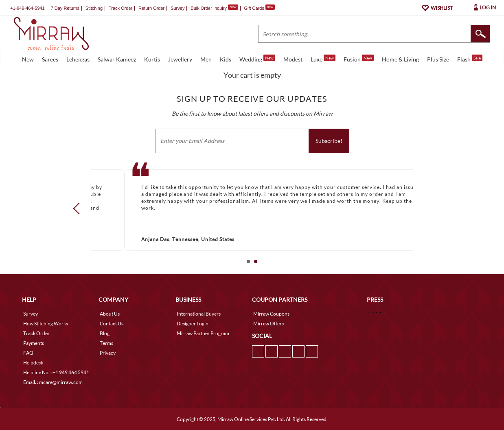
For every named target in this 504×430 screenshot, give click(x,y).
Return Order (151, 8)
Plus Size (438, 59)
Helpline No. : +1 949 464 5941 (56, 372)
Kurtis (152, 59)
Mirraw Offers (268, 324)
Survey (177, 8)
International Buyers (199, 314)
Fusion (359, 59)
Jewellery (180, 59)
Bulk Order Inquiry (209, 8)
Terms (106, 343)
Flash (470, 59)
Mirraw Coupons (271, 314)
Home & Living (400, 59)
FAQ (28, 353)
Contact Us (112, 324)
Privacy (108, 353)
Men (206, 59)
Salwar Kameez (117, 59)
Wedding (257, 59)
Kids (226, 59)
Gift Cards (259, 8)
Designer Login (193, 324)
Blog (105, 333)
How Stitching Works (46, 324)
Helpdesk (33, 363)
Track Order (121, 8)
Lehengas (78, 59)
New (28, 59)
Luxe (323, 59)
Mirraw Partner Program (203, 333)
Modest (293, 59)
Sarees (50, 59)
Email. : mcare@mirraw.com (53, 382)
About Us (110, 314)
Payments (34, 343)
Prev (79, 208)
